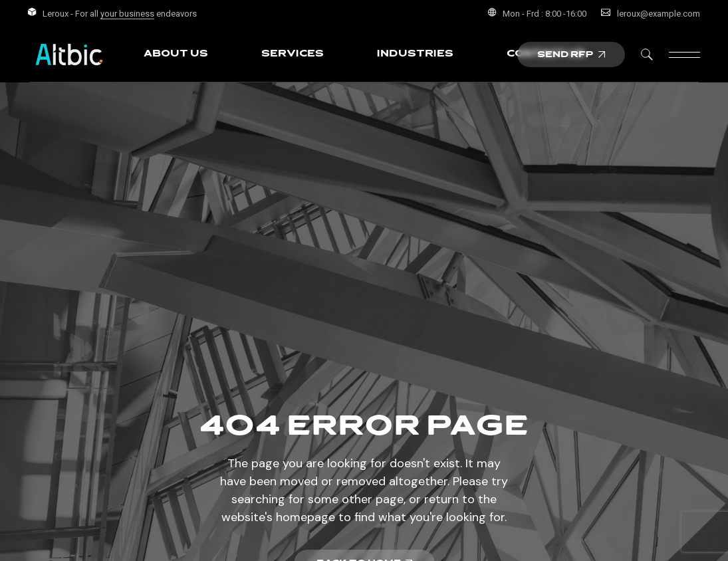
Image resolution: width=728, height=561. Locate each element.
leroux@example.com (659, 14)
